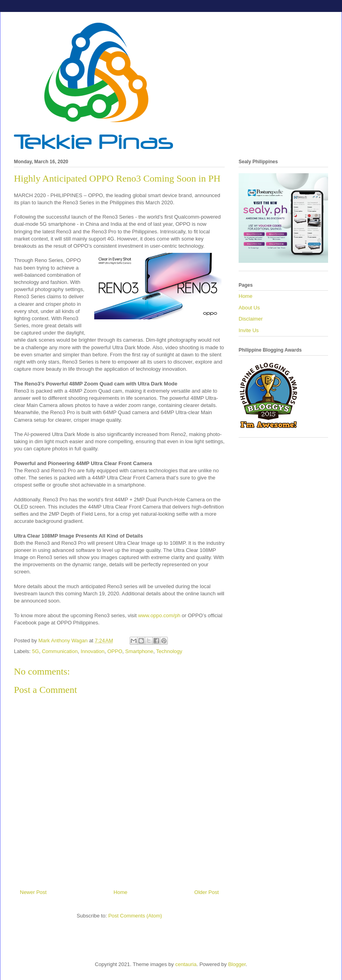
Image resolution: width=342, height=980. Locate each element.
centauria (186, 964)
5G (36, 651)
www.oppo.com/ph (159, 615)
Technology (169, 651)
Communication (60, 651)
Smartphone (139, 651)
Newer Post (33, 892)
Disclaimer (251, 319)
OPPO (115, 651)
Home (121, 892)
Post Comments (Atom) (135, 916)
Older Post (207, 892)
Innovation (93, 651)
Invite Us (249, 330)
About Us (249, 308)
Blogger (237, 964)
